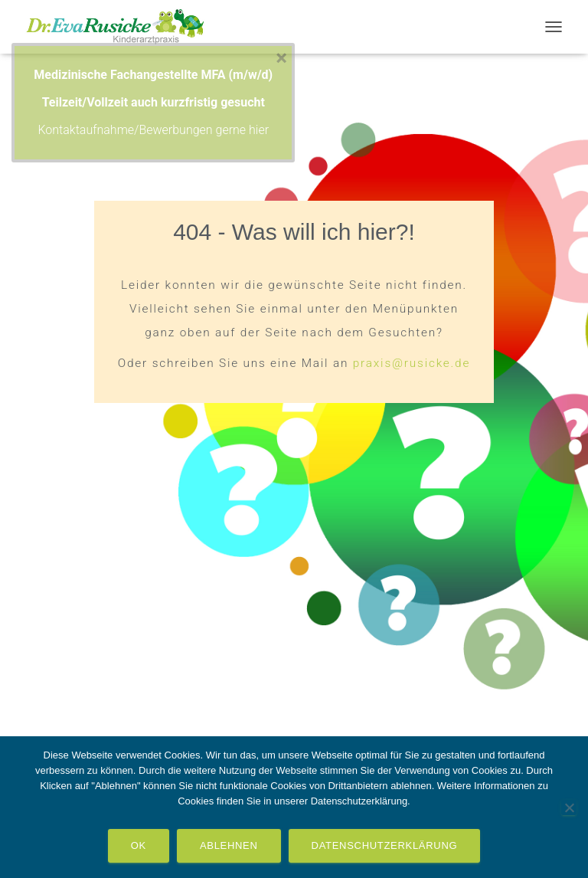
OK (139, 845)
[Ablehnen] (569, 808)
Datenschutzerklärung (385, 845)
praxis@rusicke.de (412, 363)
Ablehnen (229, 845)
